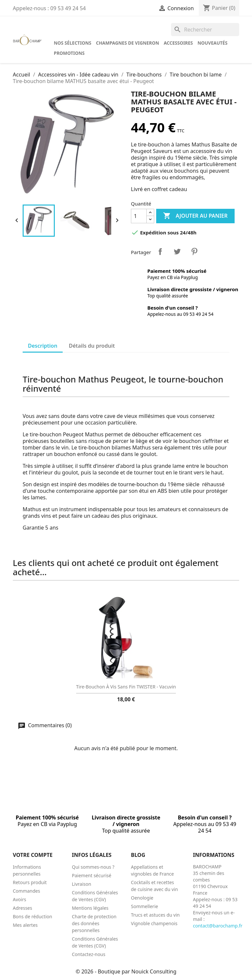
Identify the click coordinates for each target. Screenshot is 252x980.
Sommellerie (145, 906)
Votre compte (33, 855)
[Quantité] (139, 216)
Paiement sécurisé (92, 875)
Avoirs (20, 899)
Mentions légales (90, 908)
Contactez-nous (89, 954)
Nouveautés (212, 43)
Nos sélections (73, 43)
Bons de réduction (32, 916)
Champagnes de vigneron (127, 43)
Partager (160, 251)
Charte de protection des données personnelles (94, 923)
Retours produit (30, 882)
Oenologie (142, 898)
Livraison (82, 884)
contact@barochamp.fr (218, 926)
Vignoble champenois (154, 923)
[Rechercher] (205, 30)
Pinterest (194, 251)
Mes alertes (25, 925)
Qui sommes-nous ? (93, 867)
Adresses (22, 908)
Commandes (26, 891)
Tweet (177, 251)
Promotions (69, 53)
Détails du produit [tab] (92, 346)
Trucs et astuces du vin (155, 915)
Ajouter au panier (195, 216)
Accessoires (178, 43)
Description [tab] (43, 346)
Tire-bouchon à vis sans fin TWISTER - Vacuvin (126, 687)
